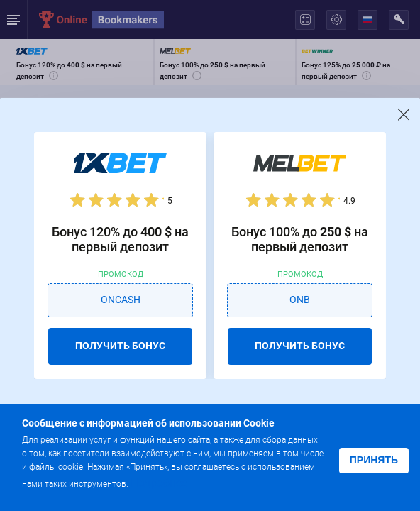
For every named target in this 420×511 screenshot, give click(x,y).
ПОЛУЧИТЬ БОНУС (120, 346)
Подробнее (159, 483)
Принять (374, 460)
